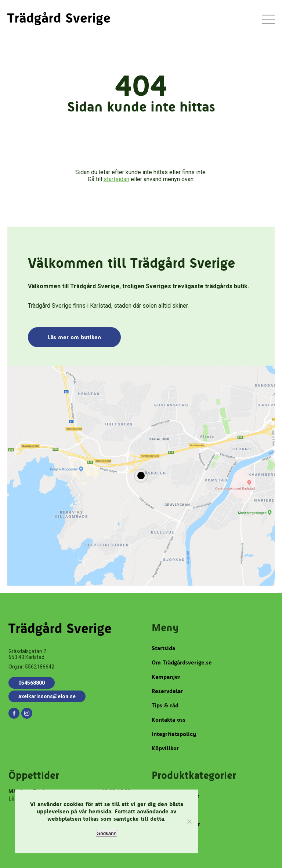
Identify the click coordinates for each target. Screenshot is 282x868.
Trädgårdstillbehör (176, 824)
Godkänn (106, 833)
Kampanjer (166, 677)
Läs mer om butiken (74, 337)
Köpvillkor (165, 748)
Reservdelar (167, 691)
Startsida (163, 648)
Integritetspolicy (174, 734)
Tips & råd (165, 705)
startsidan (116, 179)
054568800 (32, 683)
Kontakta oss (169, 720)
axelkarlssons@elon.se (47, 696)
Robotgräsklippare (176, 796)
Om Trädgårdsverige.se (182, 662)
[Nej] (189, 821)
